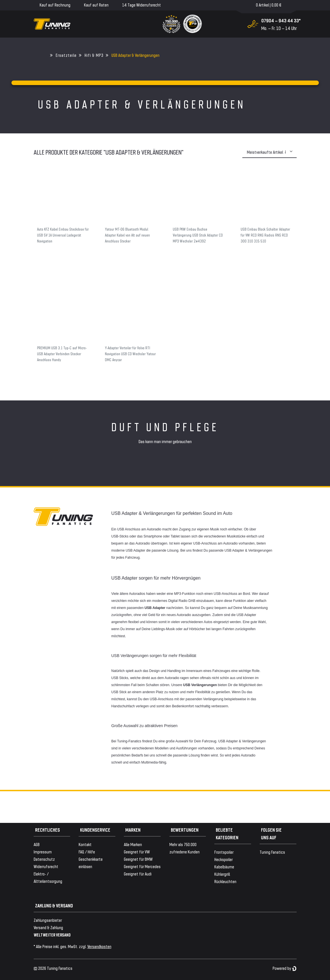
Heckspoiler (224, 859)
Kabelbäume (224, 867)
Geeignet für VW (137, 852)
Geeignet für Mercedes (142, 866)
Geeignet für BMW (138, 859)
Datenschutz (44, 859)
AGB (37, 844)
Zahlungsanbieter (48, 920)
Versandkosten (99, 946)
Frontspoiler (224, 852)
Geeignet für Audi (138, 874)
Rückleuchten (225, 881)
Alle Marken (133, 844)
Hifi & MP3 (94, 55)
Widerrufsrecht (46, 866)
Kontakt (85, 844)
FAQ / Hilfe (87, 852)
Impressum (43, 852)
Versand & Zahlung (48, 927)
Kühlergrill (222, 874)
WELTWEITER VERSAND (52, 935)
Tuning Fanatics (272, 852)
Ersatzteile (66, 55)
